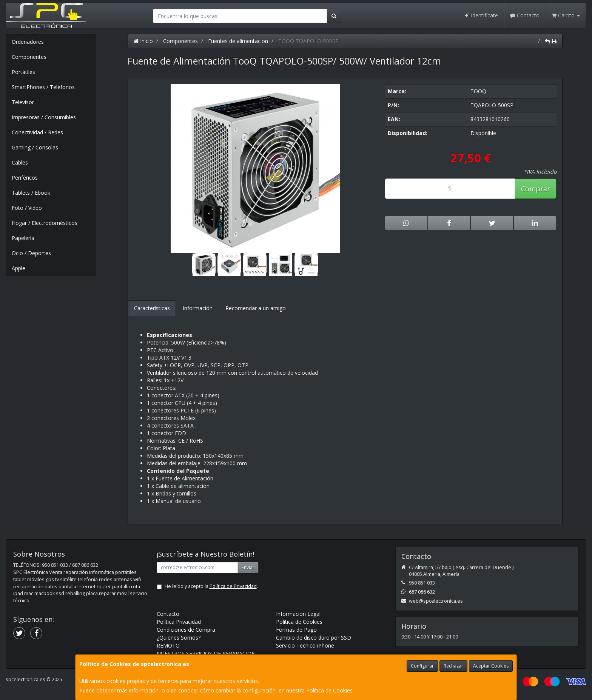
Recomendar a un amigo (256, 308)
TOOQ (478, 91)
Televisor (23, 102)
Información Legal (298, 614)
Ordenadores (28, 42)
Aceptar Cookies (491, 666)
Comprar (536, 189)
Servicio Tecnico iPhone (305, 645)
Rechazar (453, 666)
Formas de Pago (296, 630)
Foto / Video (27, 208)
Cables (20, 162)
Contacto (525, 15)
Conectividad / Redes (37, 132)
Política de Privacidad (233, 586)
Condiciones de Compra (186, 630)
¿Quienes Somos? (179, 638)
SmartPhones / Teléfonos (43, 87)
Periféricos (25, 178)
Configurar (422, 666)
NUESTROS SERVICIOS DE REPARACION (206, 653)
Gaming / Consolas (35, 147)
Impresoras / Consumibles (44, 117)
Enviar (248, 567)
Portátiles (23, 72)
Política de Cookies (329, 690)
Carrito (566, 15)
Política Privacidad (179, 622)
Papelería (23, 238)
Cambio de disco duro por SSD (314, 638)
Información (198, 308)
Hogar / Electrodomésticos (45, 223)
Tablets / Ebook (31, 193)
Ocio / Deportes (31, 253)
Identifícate (481, 15)
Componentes (29, 57)
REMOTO (168, 645)
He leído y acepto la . (211, 586)
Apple (18, 268)
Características (152, 308)
